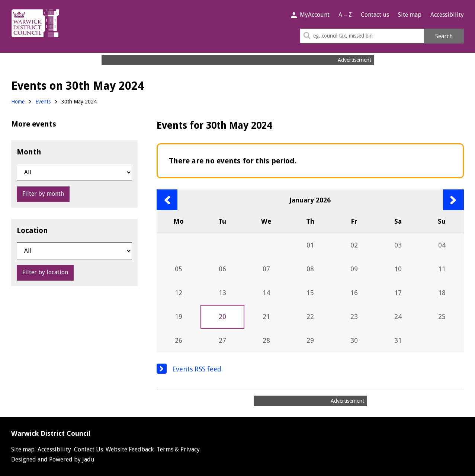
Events (43, 102)
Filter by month (43, 194)
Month (29, 152)
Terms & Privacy (178, 449)
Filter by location (45, 272)
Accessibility (447, 15)
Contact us (375, 15)
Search (444, 36)
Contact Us (89, 449)
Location (32, 230)
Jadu (88, 459)
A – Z (345, 15)
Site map (410, 15)
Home (18, 102)
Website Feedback (130, 449)
